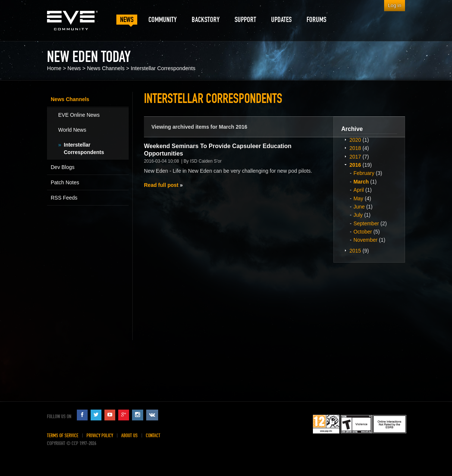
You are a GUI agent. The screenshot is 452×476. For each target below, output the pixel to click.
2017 (355, 157)
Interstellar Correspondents (163, 68)
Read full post (161, 185)
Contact (153, 436)
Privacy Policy (100, 436)
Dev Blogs (63, 167)
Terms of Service (63, 436)
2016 (355, 165)
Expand (345, 140)
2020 (355, 140)
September (366, 223)
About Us (129, 436)
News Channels (106, 68)
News (74, 68)
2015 (355, 251)
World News (72, 130)
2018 (355, 148)
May (358, 198)
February (364, 173)
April (359, 190)
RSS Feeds (64, 198)
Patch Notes (65, 182)
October (363, 232)
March (361, 182)
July (358, 215)
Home (54, 68)
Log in (395, 5)
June (359, 207)
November (366, 240)
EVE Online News (79, 115)
